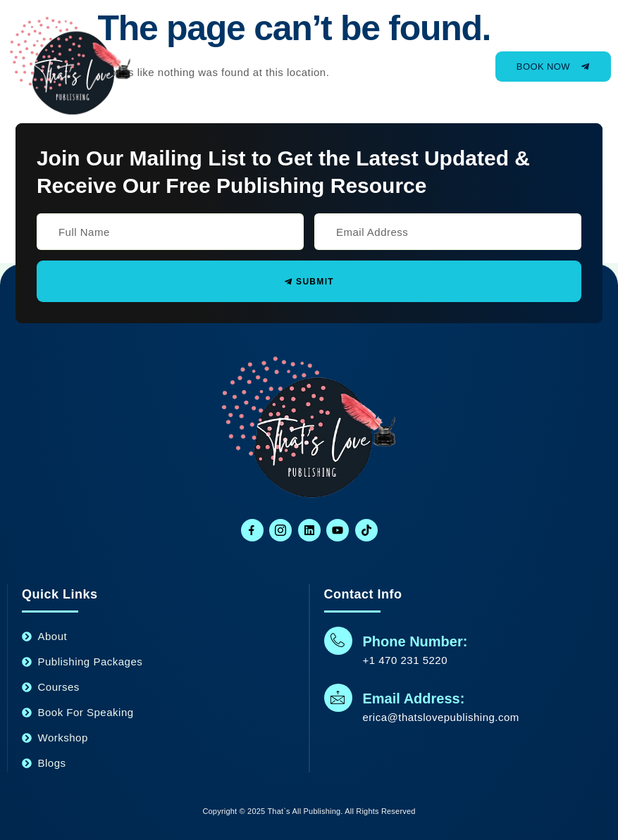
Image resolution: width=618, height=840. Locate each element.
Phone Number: (415, 641)
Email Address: (414, 698)
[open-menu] (439, 67)
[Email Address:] (338, 698)
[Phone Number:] (338, 641)
